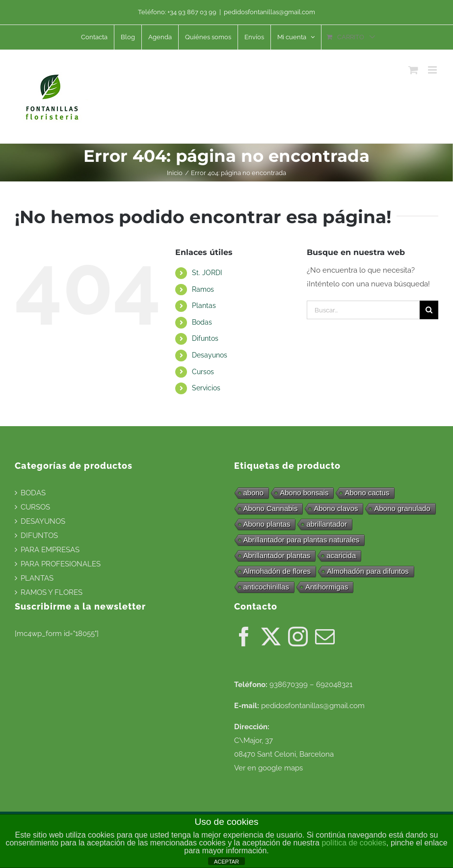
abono (254, 493)
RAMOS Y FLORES (52, 592)
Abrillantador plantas (277, 555)
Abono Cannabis (271, 508)
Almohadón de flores (277, 571)
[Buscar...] (363, 310)
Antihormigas (327, 587)
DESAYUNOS (43, 521)
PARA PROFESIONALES (61, 564)
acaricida (341, 555)
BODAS (33, 493)
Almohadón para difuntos (368, 571)
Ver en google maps (268, 768)
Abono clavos (336, 508)
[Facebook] (244, 637)
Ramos (203, 289)
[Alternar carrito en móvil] (413, 70)
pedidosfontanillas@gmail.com (269, 12)
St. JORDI (207, 273)
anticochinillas (266, 587)
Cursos (203, 372)
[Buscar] (429, 310)
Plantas (204, 306)
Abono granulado (402, 508)
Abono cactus (367, 493)
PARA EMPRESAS (50, 550)
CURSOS (35, 507)
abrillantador (327, 524)
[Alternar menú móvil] (433, 70)
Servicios (206, 388)
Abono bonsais (304, 493)
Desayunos (210, 355)
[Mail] (325, 637)
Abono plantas (267, 524)
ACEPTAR (226, 862)
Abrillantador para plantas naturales (302, 540)
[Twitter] (271, 637)
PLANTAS (37, 578)
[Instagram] (298, 637)
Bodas (202, 322)
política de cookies (354, 843)
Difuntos (205, 338)
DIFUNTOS (39, 536)
